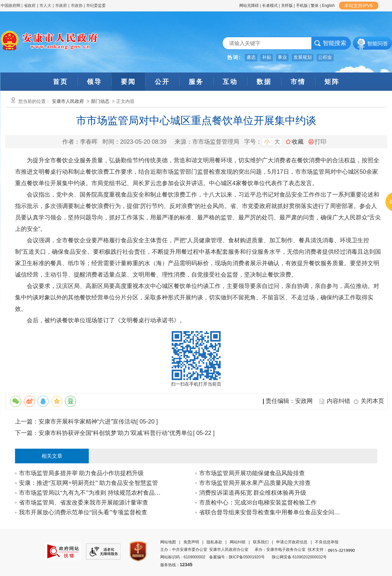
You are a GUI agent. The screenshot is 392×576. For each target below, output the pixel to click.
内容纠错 (338, 401)
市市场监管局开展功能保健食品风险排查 (252, 473)
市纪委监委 (96, 6)
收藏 (298, 142)
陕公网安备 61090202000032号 (299, 557)
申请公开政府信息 (292, 542)
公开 (162, 82)
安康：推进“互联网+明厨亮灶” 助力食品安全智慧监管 (89, 483)
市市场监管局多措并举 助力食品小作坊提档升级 (81, 473)
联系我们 (261, 542)
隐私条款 (214, 542)
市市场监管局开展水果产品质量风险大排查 (255, 483)
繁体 (315, 6)
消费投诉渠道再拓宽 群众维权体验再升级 (253, 493)
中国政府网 (10, 6)
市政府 (61, 6)
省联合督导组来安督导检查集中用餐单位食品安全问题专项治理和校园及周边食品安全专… (271, 512)
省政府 (30, 6)
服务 (196, 82)
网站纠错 (238, 542)
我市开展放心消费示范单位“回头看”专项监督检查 (83, 512)
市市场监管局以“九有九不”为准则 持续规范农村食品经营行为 (91, 493)
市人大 (45, 6)
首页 (60, 82)
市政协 (77, 6)
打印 (317, 142)
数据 (264, 82)
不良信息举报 (327, 542)
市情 (298, 82)
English (328, 6)
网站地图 (168, 542)
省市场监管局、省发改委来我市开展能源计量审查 (84, 503)
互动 (230, 82)
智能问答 (378, 44)
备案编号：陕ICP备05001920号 (237, 557)
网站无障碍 (249, 6)
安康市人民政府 (68, 101)
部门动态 (100, 101)
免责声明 (191, 542)
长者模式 (270, 6)
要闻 (128, 82)
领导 (94, 82)
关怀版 (287, 6)
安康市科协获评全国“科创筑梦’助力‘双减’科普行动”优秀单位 (116, 433)
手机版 (302, 6)
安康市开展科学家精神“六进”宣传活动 (87, 422)
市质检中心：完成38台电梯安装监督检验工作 (258, 503)
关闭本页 (372, 401)
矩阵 (332, 82)
